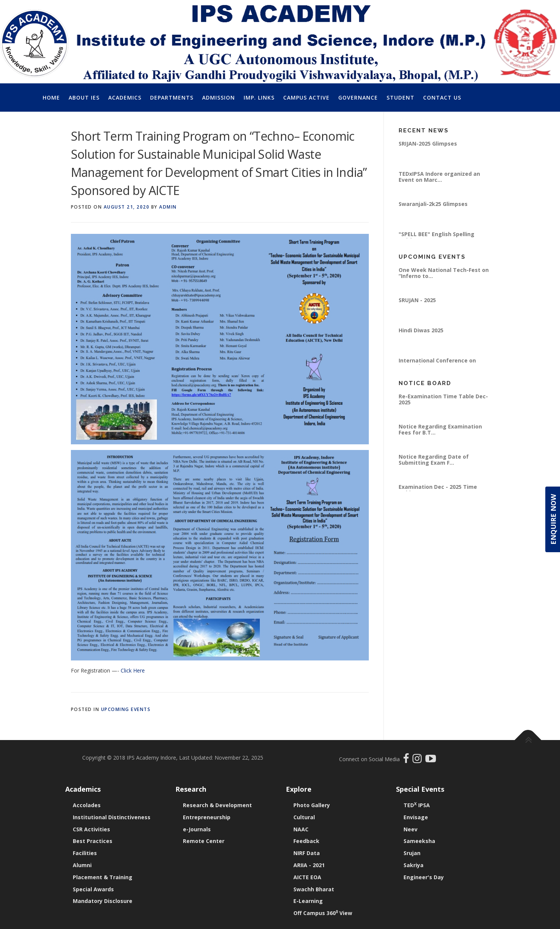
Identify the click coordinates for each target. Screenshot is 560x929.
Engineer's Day (424, 877)
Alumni (82, 865)
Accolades (87, 805)
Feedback (306, 841)
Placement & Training (103, 877)
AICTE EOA (307, 877)
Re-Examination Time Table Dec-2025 (443, 399)
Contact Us (442, 98)
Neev (410, 829)
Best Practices (93, 841)
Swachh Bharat (314, 889)
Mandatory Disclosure (103, 901)
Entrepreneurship (207, 817)
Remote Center (204, 841)
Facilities (85, 853)
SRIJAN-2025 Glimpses (428, 144)
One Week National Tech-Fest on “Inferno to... (444, 273)
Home (51, 98)
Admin (168, 207)
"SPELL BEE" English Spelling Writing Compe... (436, 237)
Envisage (416, 817)
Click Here (133, 670)
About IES (84, 98)
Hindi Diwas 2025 (421, 330)
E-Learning (308, 901)
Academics (125, 98)
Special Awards (93, 889)
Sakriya (413, 865)
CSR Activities (91, 829)
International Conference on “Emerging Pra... (437, 363)
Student (400, 98)
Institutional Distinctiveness (112, 817)
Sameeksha (419, 841)
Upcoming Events (126, 709)
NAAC (301, 829)
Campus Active (306, 98)
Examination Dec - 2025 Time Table (438, 490)
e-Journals (197, 829)
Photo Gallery (312, 805)
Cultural (304, 817)
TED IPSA (417, 805)
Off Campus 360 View (323, 913)
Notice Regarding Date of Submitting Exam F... (434, 460)
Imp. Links (259, 98)
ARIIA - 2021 (309, 865)
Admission (219, 98)
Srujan (412, 853)
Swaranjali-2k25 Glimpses (433, 204)
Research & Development (217, 805)
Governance (358, 98)
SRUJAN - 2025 (417, 300)
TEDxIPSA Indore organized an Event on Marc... (439, 177)
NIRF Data (307, 853)
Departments (172, 98)
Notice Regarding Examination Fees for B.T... (440, 429)
